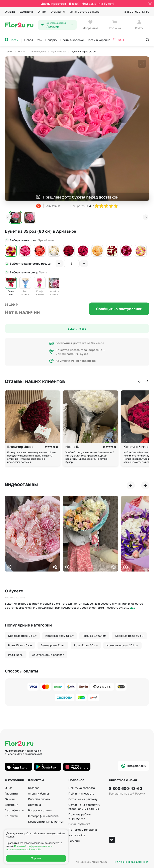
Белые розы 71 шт (53, 645)
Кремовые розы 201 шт (122, 645)
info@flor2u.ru (133, 766)
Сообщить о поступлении (119, 309)
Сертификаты (14, 810)
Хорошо (36, 858)
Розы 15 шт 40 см (20, 645)
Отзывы (58, 12)
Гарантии (11, 793)
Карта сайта (77, 835)
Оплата (10, 12)
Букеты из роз (77, 329)
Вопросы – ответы (40, 810)
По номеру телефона (83, 830)
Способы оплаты (39, 799)
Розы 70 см (16, 655)
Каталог (33, 788)
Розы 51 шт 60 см (94, 636)
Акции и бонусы (39, 793)
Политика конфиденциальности (131, 862)
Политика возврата (82, 788)
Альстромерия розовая (48, 655)
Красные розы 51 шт (59, 636)
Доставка (26, 12)
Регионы (74, 841)
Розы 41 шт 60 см (86, 645)
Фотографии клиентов (43, 816)
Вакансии (12, 805)
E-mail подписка (79, 824)
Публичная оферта (81, 793)
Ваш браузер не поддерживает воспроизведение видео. (32, 534)
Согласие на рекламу (83, 799)
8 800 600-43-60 (126, 788)
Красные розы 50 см (129, 636)
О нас (42, 12)
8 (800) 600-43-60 (137, 12)
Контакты (11, 816)
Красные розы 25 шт (22, 636)
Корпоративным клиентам (46, 822)
